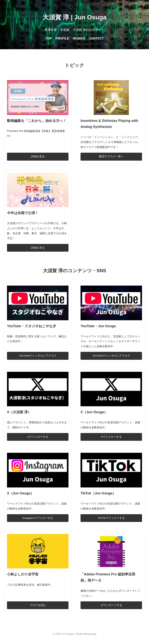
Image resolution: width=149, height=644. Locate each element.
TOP (49, 38)
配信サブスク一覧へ (111, 156)
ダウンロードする (111, 605)
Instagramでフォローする (38, 518)
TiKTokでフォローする (111, 518)
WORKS (79, 38)
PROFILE (62, 38)
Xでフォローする (38, 437)
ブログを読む (38, 605)
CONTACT (96, 38)
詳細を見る (38, 156)
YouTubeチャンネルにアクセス (38, 356)
